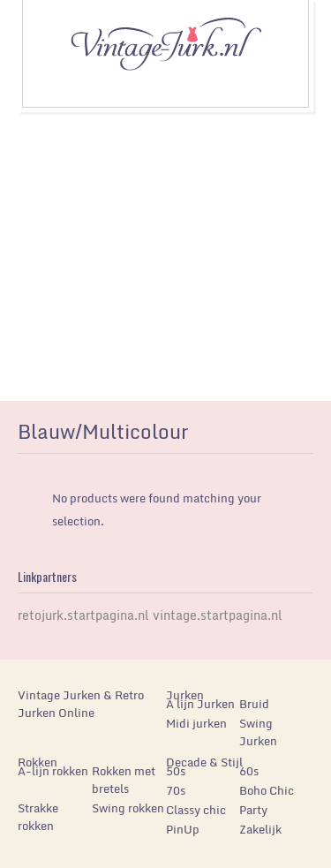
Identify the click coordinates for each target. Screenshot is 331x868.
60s (249, 771)
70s (176, 790)
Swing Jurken (258, 732)
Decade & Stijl (204, 762)
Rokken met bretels (124, 780)
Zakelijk (260, 829)
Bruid (254, 704)
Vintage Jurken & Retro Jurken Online (81, 704)
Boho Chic (267, 790)
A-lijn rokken (53, 771)
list (288, 436)
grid (258, 436)
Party (253, 810)
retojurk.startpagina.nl (83, 615)
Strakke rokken (38, 817)
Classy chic (196, 810)
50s (176, 771)
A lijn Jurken (200, 704)
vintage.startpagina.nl (218, 615)
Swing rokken (128, 808)
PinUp (183, 829)
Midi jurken (196, 723)
